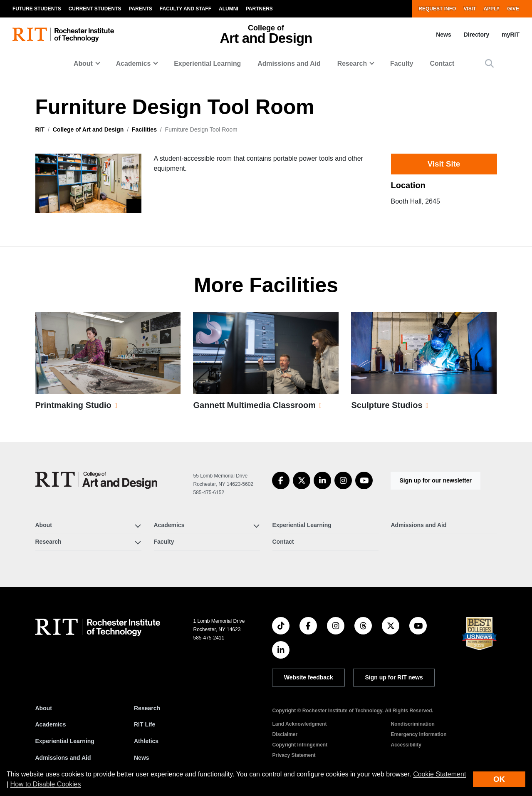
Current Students (95, 9)
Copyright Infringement (300, 745)
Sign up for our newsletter (435, 480)
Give (513, 9)
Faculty (402, 63)
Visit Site (444, 164)
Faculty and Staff (186, 9)
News (444, 35)
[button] (489, 63)
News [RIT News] (142, 758)
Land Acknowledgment (299, 724)
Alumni (229, 9)
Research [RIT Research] (147, 708)
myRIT (511, 35)
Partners (259, 9)
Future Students (37, 9)
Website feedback (309, 677)
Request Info (437, 9)
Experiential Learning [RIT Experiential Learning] (65, 741)
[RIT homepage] (63, 35)
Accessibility (406, 745)
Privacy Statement (294, 755)
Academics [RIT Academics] (51, 724)
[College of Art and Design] (97, 480)
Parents (140, 9)
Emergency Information (418, 734)
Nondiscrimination (412, 724)
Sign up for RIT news (394, 677)
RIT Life (145, 724)
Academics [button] (134, 63)
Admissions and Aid (289, 63)
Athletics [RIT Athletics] (146, 741)
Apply (491, 9)
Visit (470, 9)
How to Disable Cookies (46, 784)
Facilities (144, 129)
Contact (442, 63)
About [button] (83, 63)
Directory (476, 35)
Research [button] (352, 63)
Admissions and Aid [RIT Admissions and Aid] (63, 758)
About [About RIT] (44, 708)
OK (499, 779)
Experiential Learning (207, 63)
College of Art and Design (88, 129)
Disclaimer (285, 734)
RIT (40, 129)
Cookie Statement (439, 774)
